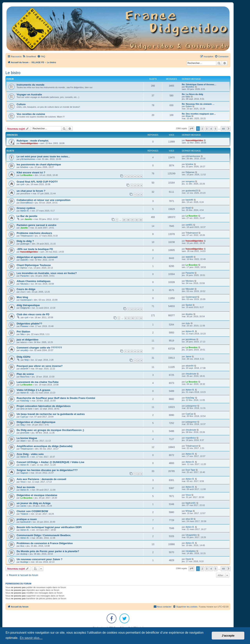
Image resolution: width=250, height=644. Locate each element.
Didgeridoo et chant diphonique (36, 422)
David (188, 559)
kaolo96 (189, 200)
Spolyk (189, 305)
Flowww (24, 326)
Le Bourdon (26, 175)
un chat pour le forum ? (31, 191)
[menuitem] (29, 56)
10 (132, 318)
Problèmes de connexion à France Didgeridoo (45, 543)
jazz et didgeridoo (27, 340)
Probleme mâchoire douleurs (34, 233)
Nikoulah (190, 289)
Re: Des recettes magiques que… (199, 114)
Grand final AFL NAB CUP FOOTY (37, 182)
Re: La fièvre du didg (192, 94)
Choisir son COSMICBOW (32, 511)
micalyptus (191, 551)
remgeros (190, 181)
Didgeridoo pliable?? (29, 324)
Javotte (28, 219)
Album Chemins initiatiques (34, 281)
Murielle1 (190, 87)
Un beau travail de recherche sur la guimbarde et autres (51, 414)
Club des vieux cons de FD (33, 314)
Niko (22, 334)
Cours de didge (26, 289)
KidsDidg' (25, 401)
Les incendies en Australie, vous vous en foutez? (47, 273)
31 (132, 220)
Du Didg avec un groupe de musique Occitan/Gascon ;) (50, 430)
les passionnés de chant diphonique (39, 164)
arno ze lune (26, 409)
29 (124, 220)
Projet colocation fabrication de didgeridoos (44, 406)
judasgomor (191, 406)
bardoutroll (25, 522)
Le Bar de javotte (27, 216)
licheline (24, 167)
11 (137, 318)
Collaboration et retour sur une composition (44, 200)
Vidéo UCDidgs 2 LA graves (33, 390)
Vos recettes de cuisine (31, 114)
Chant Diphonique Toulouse (34, 265)
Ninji (26, 360)
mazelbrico (191, 438)
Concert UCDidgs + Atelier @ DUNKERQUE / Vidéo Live (50, 462)
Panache (25, 276)
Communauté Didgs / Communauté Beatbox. (44, 535)
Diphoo (24, 268)
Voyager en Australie (29, 94)
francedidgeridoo (29, 143)
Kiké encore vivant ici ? (31, 172)
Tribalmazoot (26, 236)
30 (128, 220)
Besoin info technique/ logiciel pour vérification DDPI (49, 527)
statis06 (24, 260)
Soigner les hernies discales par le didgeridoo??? (47, 470)
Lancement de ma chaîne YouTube (38, 382)
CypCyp (24, 417)
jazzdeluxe (191, 339)
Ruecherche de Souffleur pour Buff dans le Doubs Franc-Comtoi (56, 398)
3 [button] (207, 129)
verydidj (24, 350)
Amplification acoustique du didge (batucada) (45, 446)
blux (22, 546)
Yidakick (24, 514)
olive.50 (189, 519)
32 (137, 220)
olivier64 (24, 369)
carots (23, 506)
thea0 (188, 208)
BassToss (25, 377)
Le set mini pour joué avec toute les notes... (43, 156)
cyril (22, 184)
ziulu (188, 323)
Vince (23, 482)
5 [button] (216, 129)
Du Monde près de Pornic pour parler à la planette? (48, 551)
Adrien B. (25, 211)
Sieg (22, 425)
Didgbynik (25, 308)
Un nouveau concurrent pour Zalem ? (39, 559)
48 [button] (223, 129)
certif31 (189, 225)
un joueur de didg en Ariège (34, 503)
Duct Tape (190, 470)
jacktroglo (25, 244)
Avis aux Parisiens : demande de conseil (41, 479)
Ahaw (188, 116)
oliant (23, 441)
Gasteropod (26, 300)
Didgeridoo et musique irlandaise (37, 495)
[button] (191, 129)
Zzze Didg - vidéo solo (30, 454)
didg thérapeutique (28, 305)
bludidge (24, 562)
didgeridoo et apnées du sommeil (37, 257)
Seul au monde (26, 487)
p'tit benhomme (28, 159)
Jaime (188, 356)
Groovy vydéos (26, 208)
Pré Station (23, 332)
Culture (21, 104)
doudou (189, 314)
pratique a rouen (27, 519)
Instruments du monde (30, 85)
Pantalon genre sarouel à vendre (37, 225)
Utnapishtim (191, 535)
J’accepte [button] (228, 636)
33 (141, 220)
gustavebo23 (192, 191)
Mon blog (22, 297)
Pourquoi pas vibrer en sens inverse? (40, 366)
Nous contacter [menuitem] (162, 606)
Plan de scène (25, 374)
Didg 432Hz (24, 357)
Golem (189, 106)
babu (188, 97)
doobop (24, 554)
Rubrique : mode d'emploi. (33, 141)
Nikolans (24, 284)
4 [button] (211, 129)
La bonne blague (27, 438)
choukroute (191, 374)
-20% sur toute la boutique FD (35, 249)
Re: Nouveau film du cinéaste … (198, 104)
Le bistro (13, 73)
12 (141, 318)
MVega (189, 511)
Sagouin (24, 473)
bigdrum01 (191, 503)
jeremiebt (25, 433)
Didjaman (190, 172)
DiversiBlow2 (27, 203)
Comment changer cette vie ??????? (39, 348)
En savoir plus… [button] (31, 638)
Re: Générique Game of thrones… (199, 84)
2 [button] (202, 129)
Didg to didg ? (25, 241)
